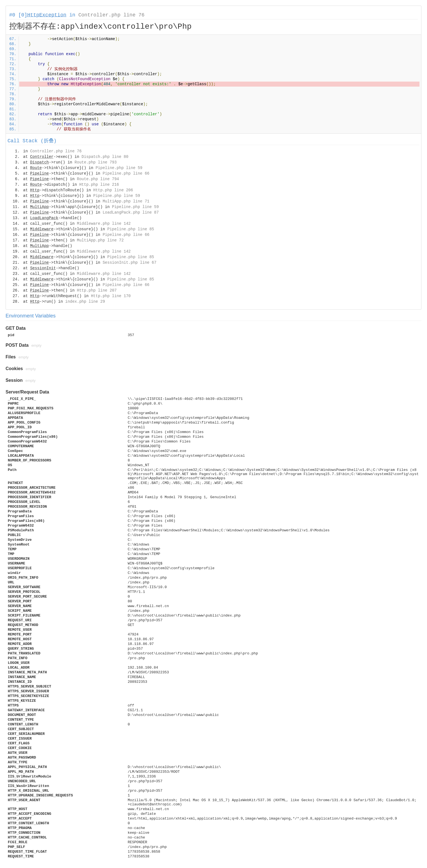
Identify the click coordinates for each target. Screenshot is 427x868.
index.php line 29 (85, 302)
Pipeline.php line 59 (119, 168)
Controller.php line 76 (111, 15)
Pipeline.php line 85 (131, 229)
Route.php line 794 (98, 179)
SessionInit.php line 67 (130, 263)
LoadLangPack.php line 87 (131, 212)
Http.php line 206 (113, 190)
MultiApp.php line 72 (100, 240)
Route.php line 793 (96, 162)
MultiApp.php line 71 (126, 201)
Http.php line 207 (97, 290)
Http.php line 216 (99, 185)
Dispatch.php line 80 (105, 157)
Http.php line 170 (111, 296)
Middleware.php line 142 (104, 224)
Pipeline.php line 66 (126, 173)
